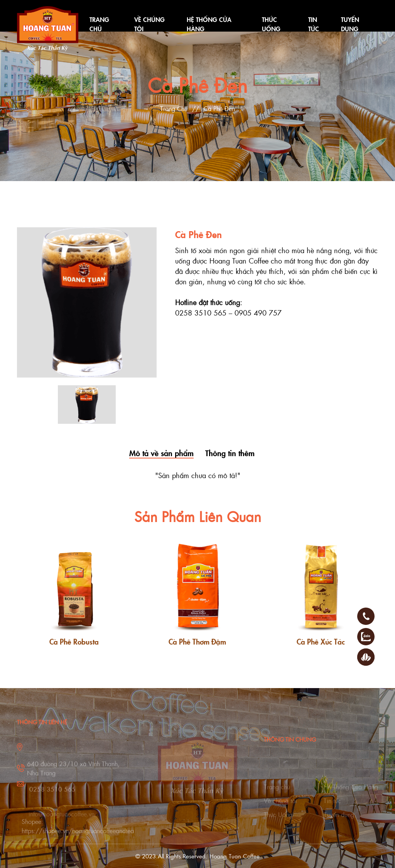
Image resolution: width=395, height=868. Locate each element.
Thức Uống (278, 820)
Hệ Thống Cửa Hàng (351, 793)
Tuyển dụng (339, 820)
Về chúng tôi (280, 807)
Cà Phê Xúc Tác (321, 641)
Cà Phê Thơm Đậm (197, 641)
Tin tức (332, 807)
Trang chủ (277, 793)
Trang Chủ (174, 108)
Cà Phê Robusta (74, 641)
